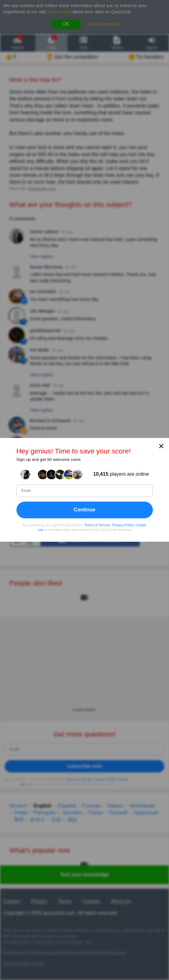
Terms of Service (97, 525)
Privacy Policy (123, 525)
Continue (84, 510)
